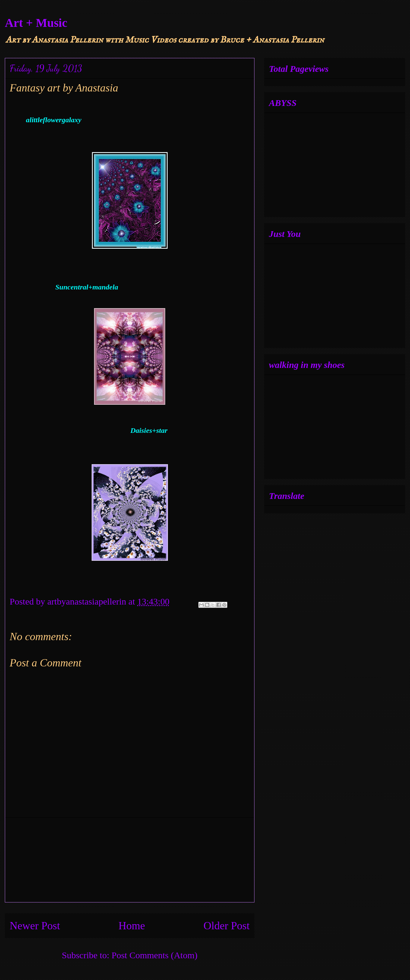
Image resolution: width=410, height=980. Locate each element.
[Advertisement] (130, 860)
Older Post (227, 926)
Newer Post (35, 926)
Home (132, 926)
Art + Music (36, 23)
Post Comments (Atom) (155, 955)
